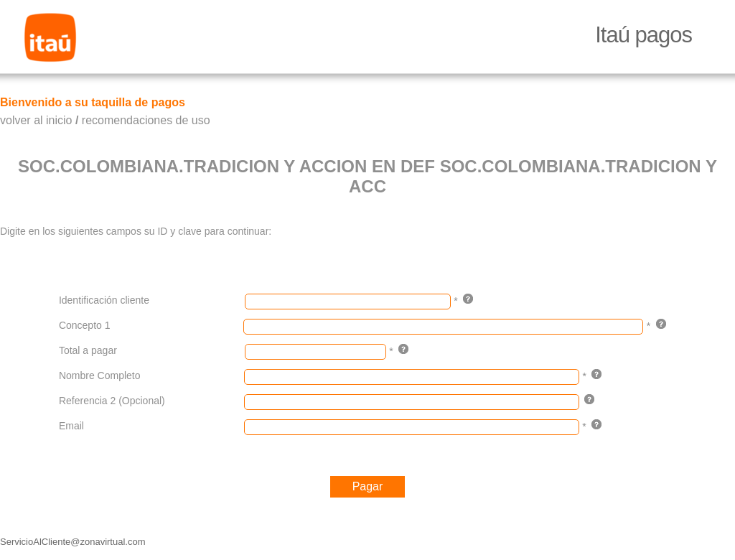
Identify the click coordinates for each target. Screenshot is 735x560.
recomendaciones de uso (146, 120)
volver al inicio (36, 120)
